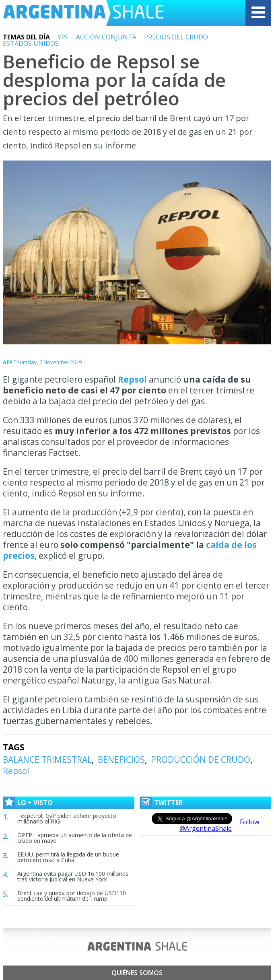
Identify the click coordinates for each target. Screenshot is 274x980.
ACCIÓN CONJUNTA (106, 37)
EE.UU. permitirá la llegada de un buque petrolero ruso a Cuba (68, 857)
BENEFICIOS (121, 760)
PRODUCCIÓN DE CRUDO (201, 760)
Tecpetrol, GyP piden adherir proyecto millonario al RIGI (67, 818)
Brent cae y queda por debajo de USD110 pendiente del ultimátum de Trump (72, 896)
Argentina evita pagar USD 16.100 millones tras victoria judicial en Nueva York (73, 876)
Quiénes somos (137, 973)
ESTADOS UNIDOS (31, 43)
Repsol (132, 379)
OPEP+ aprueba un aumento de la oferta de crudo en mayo (75, 838)
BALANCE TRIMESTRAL (47, 760)
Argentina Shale (83, 13)
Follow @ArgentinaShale (219, 825)
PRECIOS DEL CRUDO (176, 37)
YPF (63, 37)
